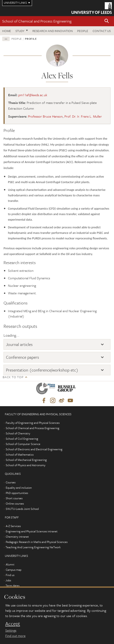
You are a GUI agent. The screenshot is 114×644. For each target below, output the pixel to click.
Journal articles (19, 344)
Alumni (10, 564)
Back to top (13, 377)
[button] (107, 21)
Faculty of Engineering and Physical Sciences (33, 423)
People (83, 31)
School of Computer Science (23, 444)
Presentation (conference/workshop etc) (42, 370)
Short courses (14, 498)
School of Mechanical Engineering (26, 460)
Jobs (8, 580)
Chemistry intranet (17, 537)
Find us (10, 575)
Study (20, 31)
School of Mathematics (20, 454)
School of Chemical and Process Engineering (37, 21)
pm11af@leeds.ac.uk (33, 95)
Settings (11, 630)
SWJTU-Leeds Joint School (22, 509)
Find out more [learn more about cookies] (15, 636)
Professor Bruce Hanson (45, 116)
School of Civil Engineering (22, 439)
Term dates (12, 586)
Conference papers (22, 357)
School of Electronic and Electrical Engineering (34, 449)
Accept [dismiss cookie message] (13, 624)
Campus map (14, 570)
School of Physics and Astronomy (26, 465)
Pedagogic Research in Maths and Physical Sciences (37, 542)
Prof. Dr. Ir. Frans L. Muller (83, 116)
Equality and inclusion (19, 488)
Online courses (15, 503)
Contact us (102, 31)
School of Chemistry (18, 433)
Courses (11, 482)
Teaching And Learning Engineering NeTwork (33, 547)
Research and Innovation (53, 31)
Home (7, 31)
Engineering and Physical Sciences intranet (32, 531)
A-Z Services (13, 526)
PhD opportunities (17, 493)
